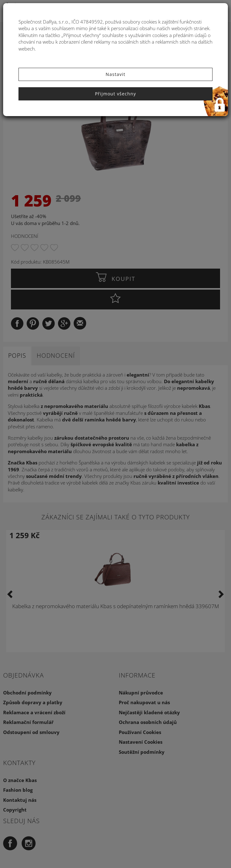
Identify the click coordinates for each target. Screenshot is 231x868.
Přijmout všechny (115, 94)
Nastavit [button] (115, 74)
